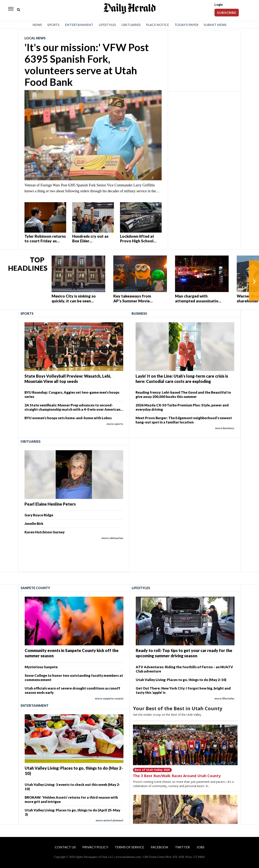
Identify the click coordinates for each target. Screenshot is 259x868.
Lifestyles (107, 25)
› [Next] (254, 281)
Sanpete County (35, 588)
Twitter (182, 847)
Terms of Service (129, 847)
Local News (35, 38)
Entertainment (79, 25)
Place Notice (158, 25)
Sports (53, 25)
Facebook (160, 847)
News (37, 25)
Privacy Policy (95, 847)
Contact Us (65, 847)
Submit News (215, 25)
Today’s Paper (186, 25)
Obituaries (131, 25)
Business (139, 313)
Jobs (200, 847)
